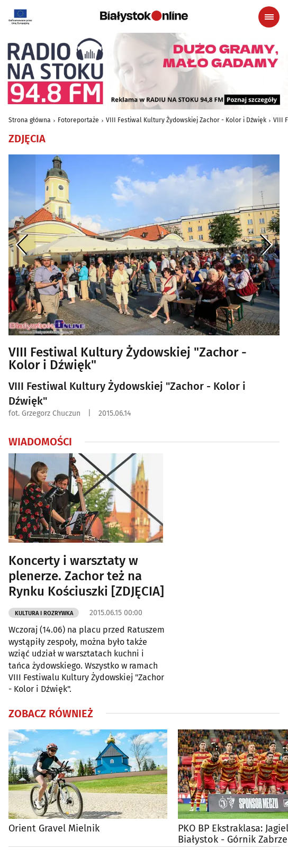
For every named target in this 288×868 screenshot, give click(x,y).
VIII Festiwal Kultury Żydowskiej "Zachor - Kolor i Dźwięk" (128, 359)
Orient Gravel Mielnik (54, 829)
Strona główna (30, 120)
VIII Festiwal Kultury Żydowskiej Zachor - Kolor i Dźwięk (186, 120)
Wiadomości (40, 442)
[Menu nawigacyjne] (269, 17)
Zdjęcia (27, 139)
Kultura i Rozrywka (44, 613)
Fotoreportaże (78, 120)
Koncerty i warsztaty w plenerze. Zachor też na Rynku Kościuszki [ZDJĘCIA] (86, 576)
